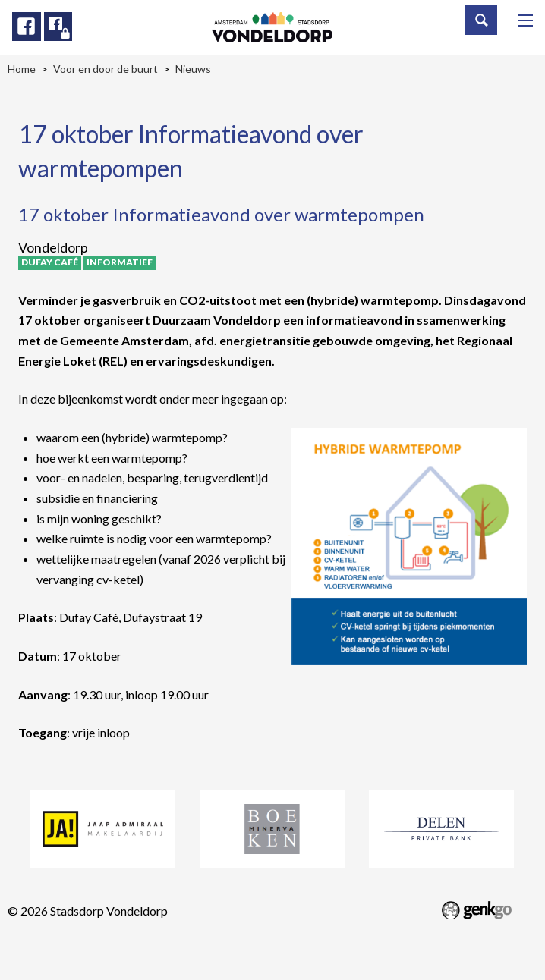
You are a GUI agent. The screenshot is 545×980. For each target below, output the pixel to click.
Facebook (27, 27)
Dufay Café (50, 262)
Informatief (120, 262)
